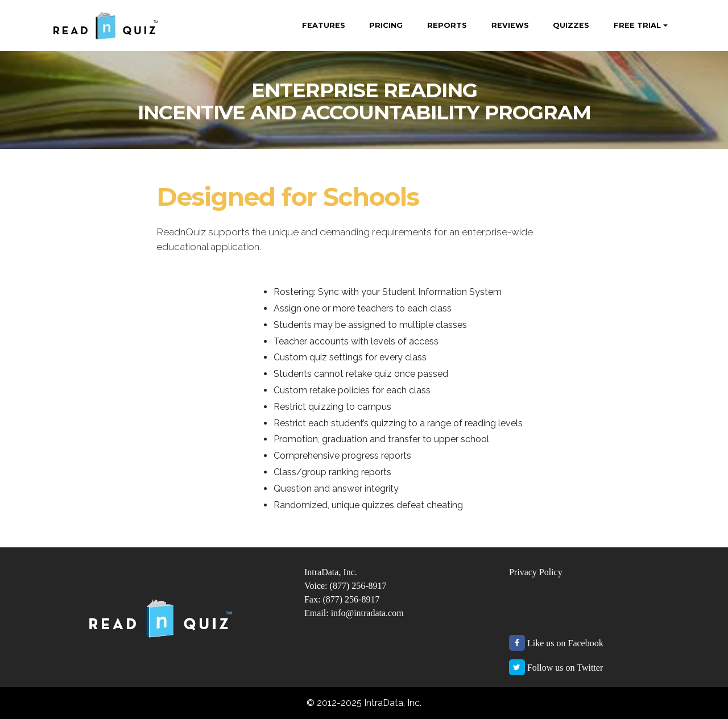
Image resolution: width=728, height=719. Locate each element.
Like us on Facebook (565, 643)
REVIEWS (510, 25)
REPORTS (447, 25)
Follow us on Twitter (565, 668)
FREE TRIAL (637, 25)
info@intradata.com (367, 613)
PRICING (386, 25)
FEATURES (324, 25)
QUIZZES (571, 25)
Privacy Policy (536, 572)
